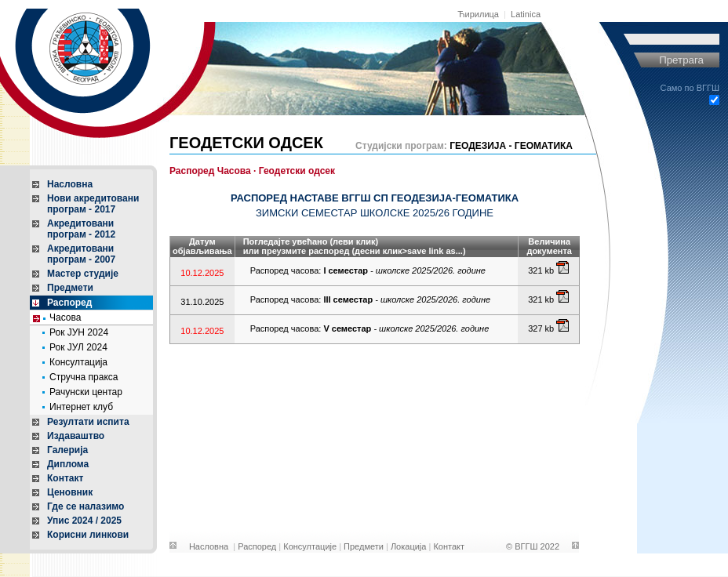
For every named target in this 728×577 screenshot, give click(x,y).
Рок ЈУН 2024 (79, 332)
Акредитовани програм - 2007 (81, 254)
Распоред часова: (368, 270)
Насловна (70, 184)
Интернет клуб (81, 407)
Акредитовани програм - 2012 (81, 229)
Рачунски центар (86, 392)
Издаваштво (76, 436)
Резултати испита (88, 422)
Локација (409, 546)
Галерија (67, 450)
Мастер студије (83, 274)
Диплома (68, 464)
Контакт (65, 478)
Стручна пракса (84, 377)
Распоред (69, 303)
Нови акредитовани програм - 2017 (93, 204)
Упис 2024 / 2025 (84, 521)
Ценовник (70, 492)
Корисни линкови (88, 535)
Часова (65, 318)
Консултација (78, 362)
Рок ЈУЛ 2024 (78, 347)
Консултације (310, 546)
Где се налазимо (86, 506)
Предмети (70, 288)
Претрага (681, 60)
